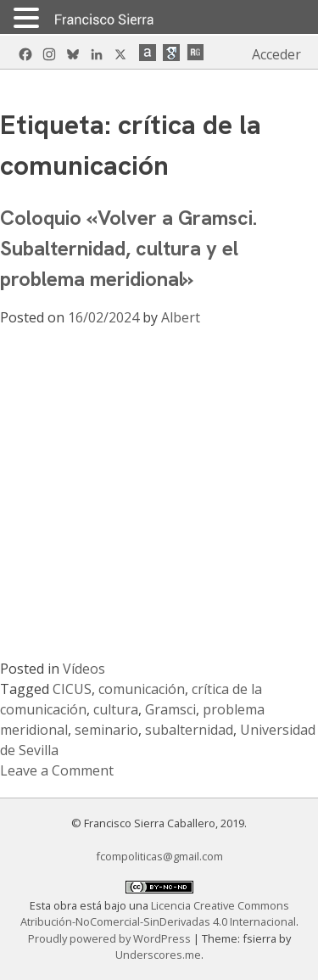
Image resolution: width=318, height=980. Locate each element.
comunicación (142, 689)
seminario (106, 730)
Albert (181, 317)
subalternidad (189, 730)
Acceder (276, 54)
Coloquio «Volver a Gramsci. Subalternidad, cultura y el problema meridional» (128, 248)
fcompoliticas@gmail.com (159, 856)
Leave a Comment (57, 770)
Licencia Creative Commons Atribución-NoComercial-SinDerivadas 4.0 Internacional (158, 913)
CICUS (72, 689)
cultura (116, 709)
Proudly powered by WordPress (111, 938)
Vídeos (84, 669)
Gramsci (170, 709)
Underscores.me (158, 955)
